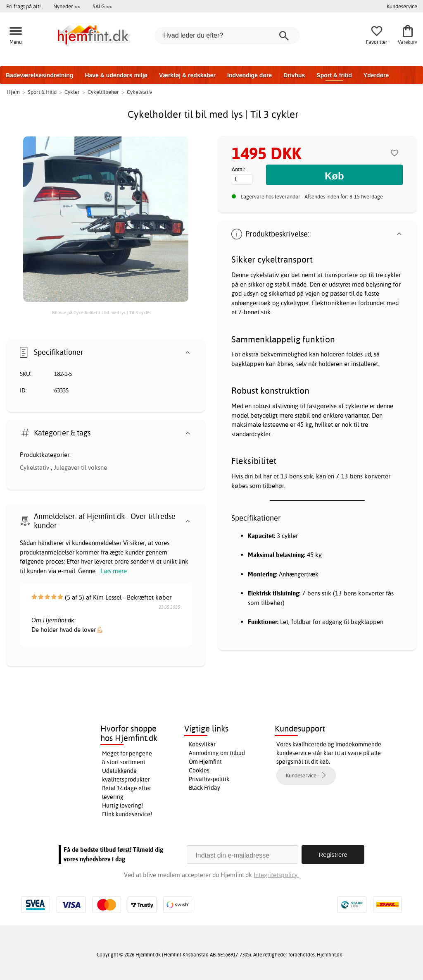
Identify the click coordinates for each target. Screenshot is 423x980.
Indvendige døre (250, 75)
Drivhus (294, 75)
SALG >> (102, 6)
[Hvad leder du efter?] (227, 36)
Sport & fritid (334, 75)
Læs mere (114, 571)
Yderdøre (376, 75)
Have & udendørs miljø (116, 75)
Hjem (13, 92)
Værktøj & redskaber (187, 75)
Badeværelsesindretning (39, 75)
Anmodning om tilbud (217, 753)
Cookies (199, 770)
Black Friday (204, 788)
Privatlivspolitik (209, 779)
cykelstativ (265, 275)
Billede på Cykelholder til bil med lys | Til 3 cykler (102, 313)
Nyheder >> (67, 6)
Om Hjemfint (205, 762)
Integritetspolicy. (276, 875)
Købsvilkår (202, 744)
